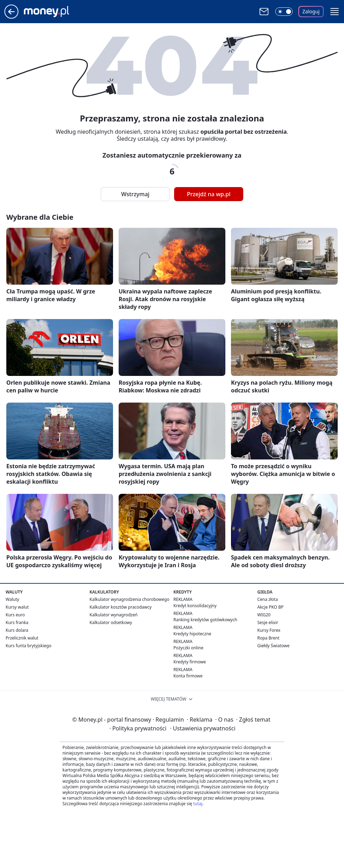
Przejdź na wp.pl (209, 194)
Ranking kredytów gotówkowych (205, 620)
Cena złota (268, 599)
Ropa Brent (268, 638)
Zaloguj (311, 11)
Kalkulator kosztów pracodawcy (121, 607)
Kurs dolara (17, 630)
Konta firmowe (188, 676)
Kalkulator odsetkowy (111, 622)
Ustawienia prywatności (203, 728)
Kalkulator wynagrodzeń (114, 615)
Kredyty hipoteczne (192, 634)
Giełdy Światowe (273, 646)
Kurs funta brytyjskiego (28, 646)
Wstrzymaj (135, 194)
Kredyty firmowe (190, 662)
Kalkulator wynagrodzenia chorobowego (129, 599)
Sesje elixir (268, 622)
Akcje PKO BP (270, 607)
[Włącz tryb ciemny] (284, 12)
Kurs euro (15, 615)
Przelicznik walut (22, 638)
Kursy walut (17, 607)
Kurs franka (17, 622)
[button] (335, 12)
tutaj (198, 804)
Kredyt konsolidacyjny (195, 606)
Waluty (12, 599)
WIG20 (264, 615)
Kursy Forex (269, 630)
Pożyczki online (188, 648)
